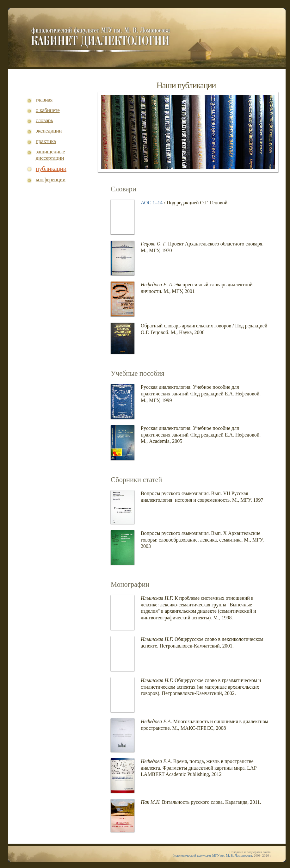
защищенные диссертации (50, 155)
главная (44, 100)
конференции (51, 180)
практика (46, 141)
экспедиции (49, 131)
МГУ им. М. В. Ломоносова (232, 856)
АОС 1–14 (152, 203)
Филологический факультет (191, 856)
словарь (44, 120)
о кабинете (48, 110)
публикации (51, 169)
